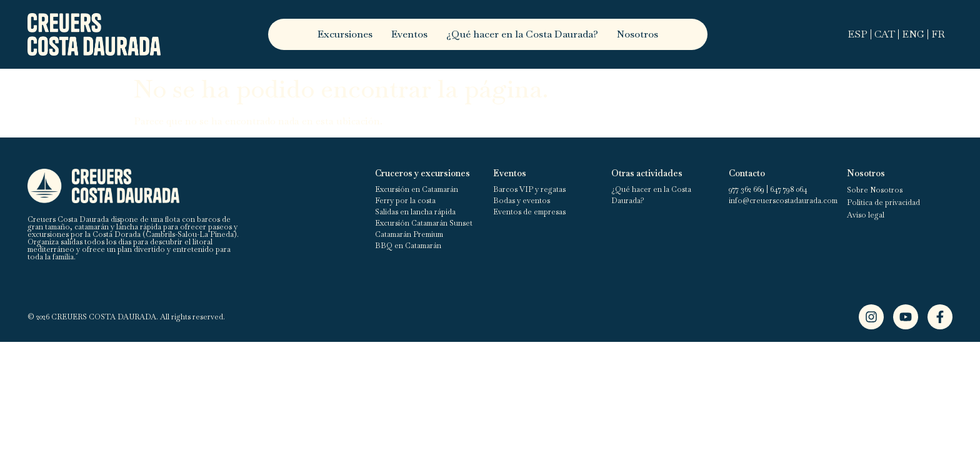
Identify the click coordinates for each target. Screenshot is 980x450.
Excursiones (345, 34)
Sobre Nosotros (875, 190)
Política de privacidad (883, 202)
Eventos (409, 34)
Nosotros (637, 34)
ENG (913, 34)
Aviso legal (866, 215)
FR (938, 34)
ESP (857, 34)
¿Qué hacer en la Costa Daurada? (522, 34)
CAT (885, 34)
